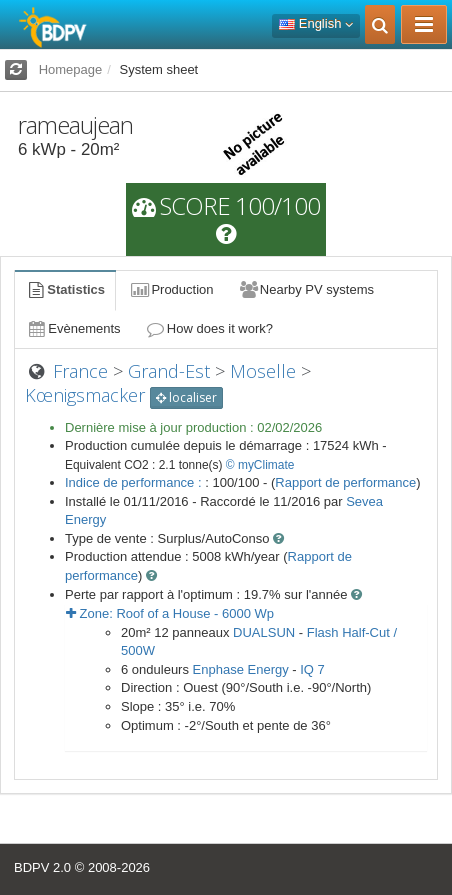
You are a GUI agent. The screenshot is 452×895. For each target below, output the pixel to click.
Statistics (65, 289)
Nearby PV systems (306, 289)
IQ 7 (312, 669)
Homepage (71, 69)
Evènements (73, 328)
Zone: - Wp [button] (170, 613)
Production (171, 289)
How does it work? (209, 328)
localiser (186, 397)
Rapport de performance (345, 482)
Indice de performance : (135, 482)
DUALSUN (264, 632)
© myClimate (260, 465)
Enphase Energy (241, 669)
